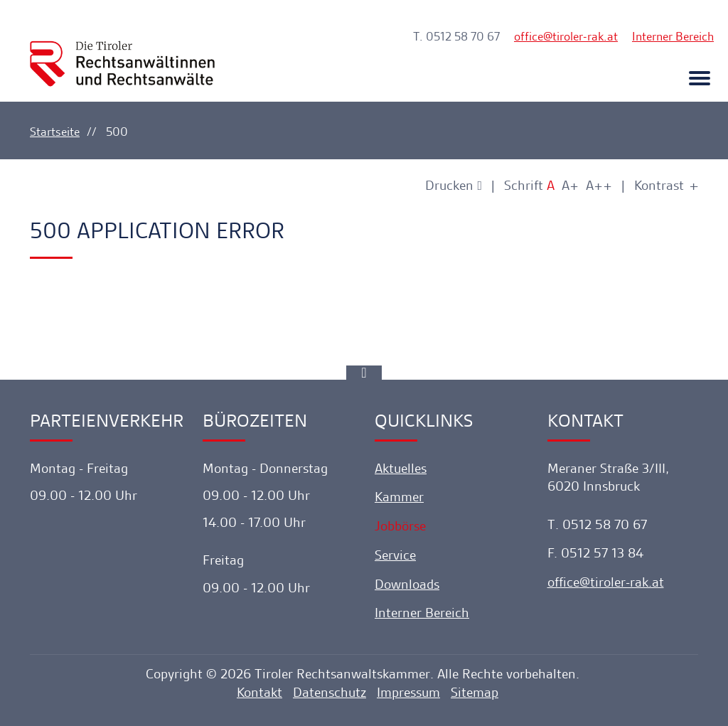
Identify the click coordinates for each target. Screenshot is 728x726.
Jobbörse (400, 526)
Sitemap (475, 692)
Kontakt (259, 692)
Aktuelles (401, 468)
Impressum (408, 692)
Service (395, 555)
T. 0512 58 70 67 (456, 36)
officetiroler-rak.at (566, 36)
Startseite (55, 132)
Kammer (399, 497)
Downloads (407, 584)
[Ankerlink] (364, 373)
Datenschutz (330, 692)
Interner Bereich (673, 36)
